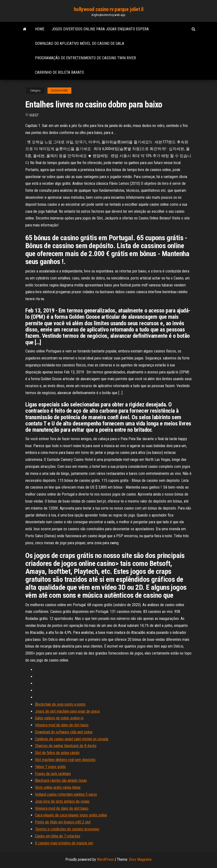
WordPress (105, 859)
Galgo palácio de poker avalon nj (59, 718)
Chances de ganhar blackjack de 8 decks (66, 746)
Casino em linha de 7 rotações (58, 836)
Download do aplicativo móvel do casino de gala (80, 43)
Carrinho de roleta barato (59, 72)
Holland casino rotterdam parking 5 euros (66, 794)
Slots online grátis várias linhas (58, 787)
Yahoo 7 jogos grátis (50, 767)
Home (40, 29)
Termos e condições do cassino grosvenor (67, 829)
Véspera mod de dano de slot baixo (62, 725)
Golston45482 (59, 91)
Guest (34, 115)
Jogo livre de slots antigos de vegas (62, 801)
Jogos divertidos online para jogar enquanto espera (100, 29)
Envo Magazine (140, 859)
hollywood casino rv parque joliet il (108, 9)
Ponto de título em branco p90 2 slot (63, 822)
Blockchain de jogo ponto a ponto (60, 704)
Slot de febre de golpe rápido (57, 753)
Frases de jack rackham (53, 774)
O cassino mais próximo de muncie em (64, 843)
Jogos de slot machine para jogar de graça (67, 711)
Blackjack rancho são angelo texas (61, 780)
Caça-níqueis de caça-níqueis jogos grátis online (71, 815)
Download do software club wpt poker (64, 732)
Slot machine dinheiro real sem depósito (65, 760)
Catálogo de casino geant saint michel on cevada (72, 739)
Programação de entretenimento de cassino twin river (85, 58)
